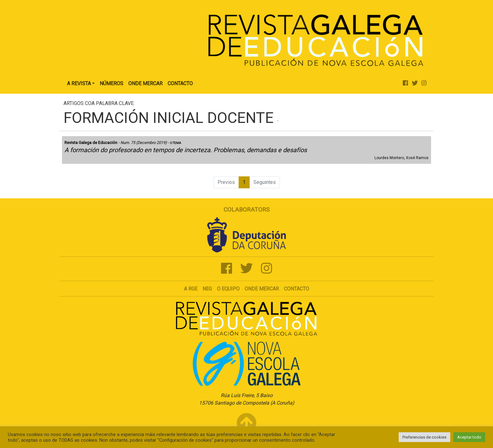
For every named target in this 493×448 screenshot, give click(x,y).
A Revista (79, 83)
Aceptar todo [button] (469, 437)
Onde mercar (262, 289)
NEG (207, 289)
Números (111, 83)
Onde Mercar (145, 83)
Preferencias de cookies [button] (424, 437)
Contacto (180, 83)
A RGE (191, 289)
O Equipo (228, 289)
